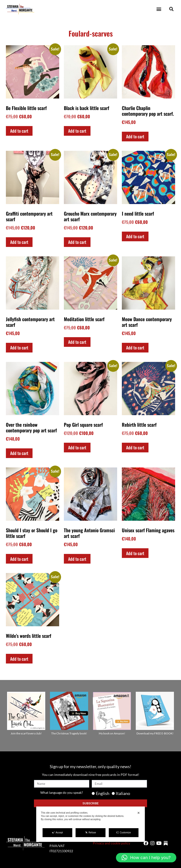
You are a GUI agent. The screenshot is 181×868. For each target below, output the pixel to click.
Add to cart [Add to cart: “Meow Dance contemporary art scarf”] (135, 348)
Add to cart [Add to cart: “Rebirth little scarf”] (135, 447)
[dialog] (91, 824)
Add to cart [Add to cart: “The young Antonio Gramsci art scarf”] (77, 559)
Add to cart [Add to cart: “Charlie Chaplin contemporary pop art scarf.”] (135, 136)
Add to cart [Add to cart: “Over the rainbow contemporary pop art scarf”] (19, 453)
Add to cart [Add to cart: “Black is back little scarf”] (77, 131)
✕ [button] (139, 813)
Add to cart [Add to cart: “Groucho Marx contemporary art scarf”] (77, 242)
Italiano (123, 793)
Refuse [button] (91, 832)
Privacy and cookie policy (111, 843)
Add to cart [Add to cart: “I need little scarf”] (135, 236)
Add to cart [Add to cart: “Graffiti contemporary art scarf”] (19, 242)
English (103, 793)
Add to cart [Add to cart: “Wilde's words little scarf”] (19, 659)
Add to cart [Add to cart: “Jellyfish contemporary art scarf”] (19, 348)
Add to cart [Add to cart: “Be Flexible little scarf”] (19, 131)
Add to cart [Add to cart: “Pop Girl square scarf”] (77, 447)
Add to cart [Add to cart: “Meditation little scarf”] (77, 342)
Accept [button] (58, 832)
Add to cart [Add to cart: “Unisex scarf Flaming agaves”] (135, 553)
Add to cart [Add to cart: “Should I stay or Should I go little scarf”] (19, 559)
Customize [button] (123, 832)
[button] (159, 9)
